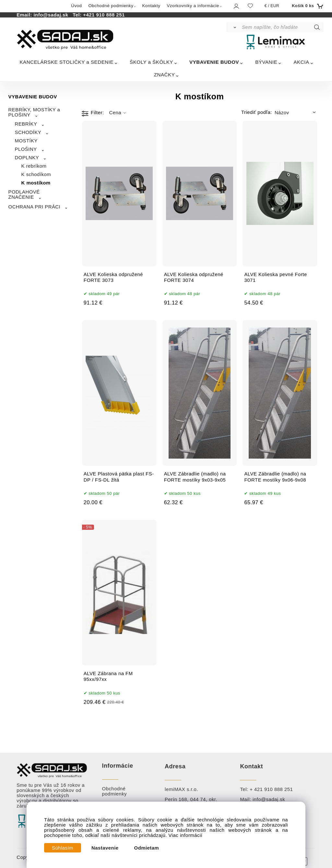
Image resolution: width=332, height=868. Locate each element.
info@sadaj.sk (52, 15)
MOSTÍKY (26, 141)
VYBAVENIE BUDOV (214, 62)
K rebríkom (34, 166)
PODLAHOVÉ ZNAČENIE (24, 195)
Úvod (76, 6)
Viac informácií (186, 835)
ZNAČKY (165, 75)
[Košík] (307, 6)
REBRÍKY (26, 124)
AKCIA (301, 62)
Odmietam (147, 848)
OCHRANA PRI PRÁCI (35, 207)
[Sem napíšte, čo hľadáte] (282, 27)
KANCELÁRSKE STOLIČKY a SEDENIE (66, 62)
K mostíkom (36, 183)
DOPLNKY (27, 158)
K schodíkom (36, 174)
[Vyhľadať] (234, 27)
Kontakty (151, 6)
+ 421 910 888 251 (271, 789)
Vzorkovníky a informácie (193, 6)
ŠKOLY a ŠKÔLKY (151, 62)
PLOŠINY (26, 149)
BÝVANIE (266, 62)
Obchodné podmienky (111, 6)
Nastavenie (105, 848)
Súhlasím (63, 848)
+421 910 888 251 (104, 15)
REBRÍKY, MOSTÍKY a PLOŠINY (34, 112)
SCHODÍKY (28, 132)
